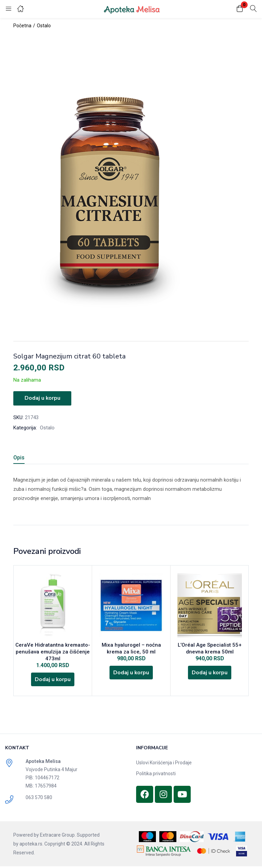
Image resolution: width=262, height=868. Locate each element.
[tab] (27, 458)
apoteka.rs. (31, 845)
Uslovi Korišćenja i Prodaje (164, 764)
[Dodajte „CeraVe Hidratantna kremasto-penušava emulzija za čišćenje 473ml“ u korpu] (53, 680)
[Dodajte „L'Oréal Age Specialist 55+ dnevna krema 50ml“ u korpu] (210, 674)
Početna (22, 26)
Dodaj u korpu (42, 398)
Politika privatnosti (156, 775)
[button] (240, 9)
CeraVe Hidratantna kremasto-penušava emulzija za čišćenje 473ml (53, 652)
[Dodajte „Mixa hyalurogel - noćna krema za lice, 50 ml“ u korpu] (131, 674)
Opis (19, 457)
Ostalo (44, 26)
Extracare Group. (58, 837)
